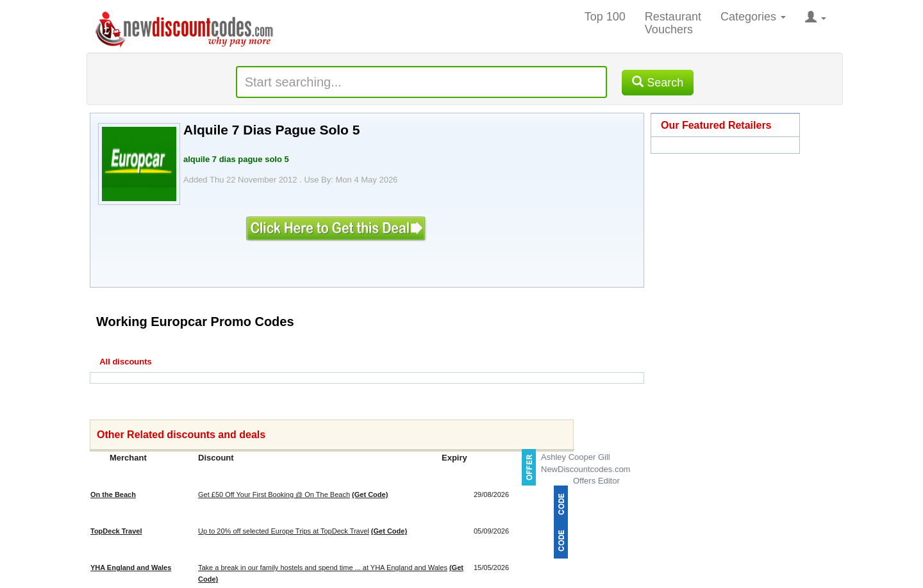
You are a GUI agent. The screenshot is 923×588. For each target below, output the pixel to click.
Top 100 (605, 17)
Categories (753, 17)
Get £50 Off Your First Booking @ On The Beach (274, 494)
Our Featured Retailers (716, 125)
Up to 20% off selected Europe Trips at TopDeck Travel (284, 531)
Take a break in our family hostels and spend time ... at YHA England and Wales (323, 568)
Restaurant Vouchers (673, 23)
